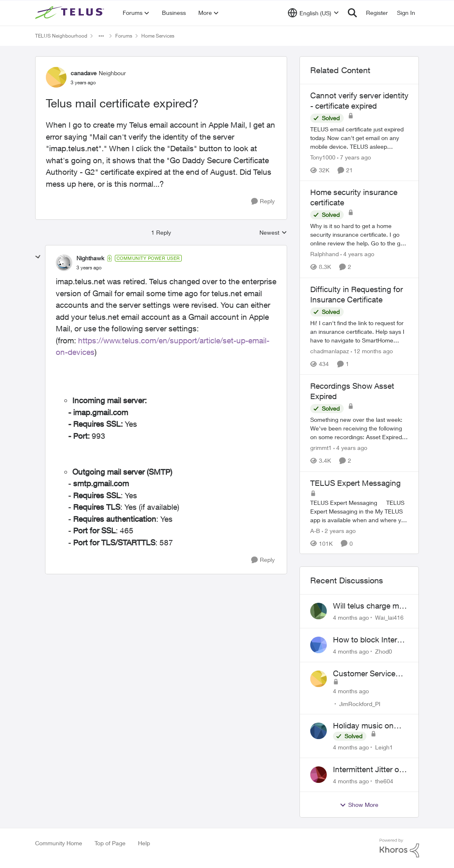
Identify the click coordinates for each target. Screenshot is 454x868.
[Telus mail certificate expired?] (89, 268)
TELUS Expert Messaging (355, 483)
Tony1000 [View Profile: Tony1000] (323, 157)
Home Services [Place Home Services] (158, 36)
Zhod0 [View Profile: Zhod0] (384, 651)
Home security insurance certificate (354, 197)
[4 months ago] (351, 617)
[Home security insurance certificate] (359, 235)
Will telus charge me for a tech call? (368, 606)
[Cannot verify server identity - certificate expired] (359, 138)
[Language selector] (313, 13)
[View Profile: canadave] (56, 77)
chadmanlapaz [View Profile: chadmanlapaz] (330, 351)
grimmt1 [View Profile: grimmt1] (321, 448)
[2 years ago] (339, 530)
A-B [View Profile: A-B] (315, 530)
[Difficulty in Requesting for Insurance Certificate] (359, 332)
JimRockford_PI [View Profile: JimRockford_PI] (360, 703)
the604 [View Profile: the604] (384, 781)
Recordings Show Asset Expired (352, 391)
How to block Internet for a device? (371, 640)
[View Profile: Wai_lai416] (319, 611)
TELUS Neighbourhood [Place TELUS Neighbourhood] (61, 36)
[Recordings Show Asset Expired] (359, 429)
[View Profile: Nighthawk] (64, 263)
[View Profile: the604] (319, 775)
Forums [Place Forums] (124, 36)
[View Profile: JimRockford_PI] (319, 679)
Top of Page (110, 843)
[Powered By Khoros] (399, 848)
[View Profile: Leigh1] (319, 731)
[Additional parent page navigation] (101, 36)
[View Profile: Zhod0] (319, 645)
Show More (359, 805)
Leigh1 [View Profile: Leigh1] (384, 747)
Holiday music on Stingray (363, 726)
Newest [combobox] (273, 233)
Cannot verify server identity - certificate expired (359, 101)
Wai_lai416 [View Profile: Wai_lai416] (389, 617)
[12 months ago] (372, 351)
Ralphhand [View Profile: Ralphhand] (324, 254)
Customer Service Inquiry (364, 674)
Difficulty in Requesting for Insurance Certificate (357, 294)
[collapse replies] (38, 257)
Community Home (59, 843)
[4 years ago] (357, 254)
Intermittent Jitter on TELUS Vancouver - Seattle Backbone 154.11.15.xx (368, 770)
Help (144, 843)
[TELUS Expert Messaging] (359, 511)
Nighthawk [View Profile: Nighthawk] (90, 258)
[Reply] (263, 201)
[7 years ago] (354, 157)
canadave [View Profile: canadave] (84, 73)
